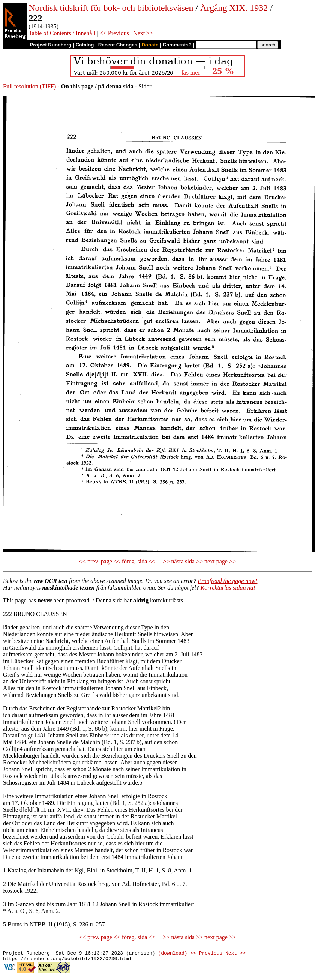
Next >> (143, 33)
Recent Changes (118, 45)
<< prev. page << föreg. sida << (117, 561)
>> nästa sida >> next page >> (199, 561)
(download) (172, 954)
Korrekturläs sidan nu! (228, 588)
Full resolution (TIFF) (29, 86)
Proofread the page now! (227, 581)
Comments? (177, 45)
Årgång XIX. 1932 (234, 8)
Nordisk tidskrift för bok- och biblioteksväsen (111, 8)
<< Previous (114, 33)
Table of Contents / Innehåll (62, 33)
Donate (150, 45)
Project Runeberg (50, 45)
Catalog (85, 45)
